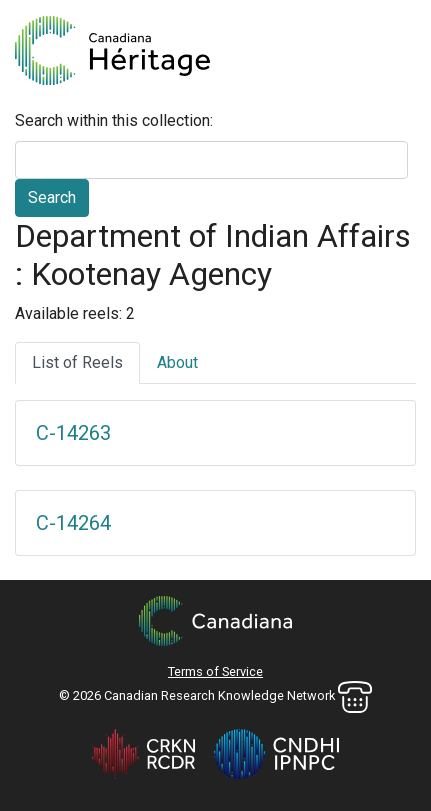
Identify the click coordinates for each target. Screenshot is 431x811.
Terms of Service (215, 671)
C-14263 (73, 433)
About (177, 362)
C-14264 (73, 523)
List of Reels (77, 362)
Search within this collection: (114, 120)
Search (52, 197)
